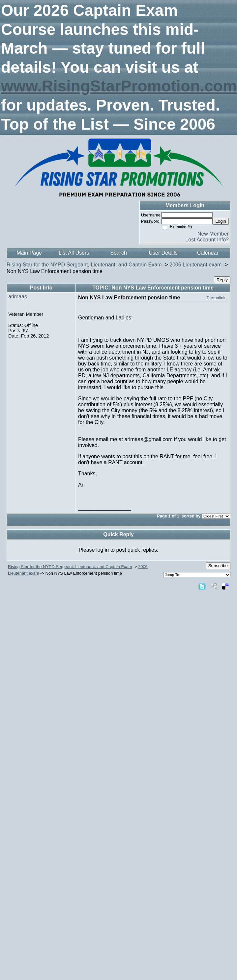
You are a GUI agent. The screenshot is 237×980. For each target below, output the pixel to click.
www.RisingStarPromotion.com (119, 86)
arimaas (18, 297)
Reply (222, 280)
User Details (163, 253)
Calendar (208, 253)
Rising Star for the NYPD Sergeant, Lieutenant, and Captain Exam (84, 265)
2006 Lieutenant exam (195, 265)
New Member (213, 234)
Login (221, 221)
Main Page (29, 253)
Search (118, 253)
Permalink (216, 298)
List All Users (74, 253)
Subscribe (218, 566)
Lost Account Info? (207, 240)
